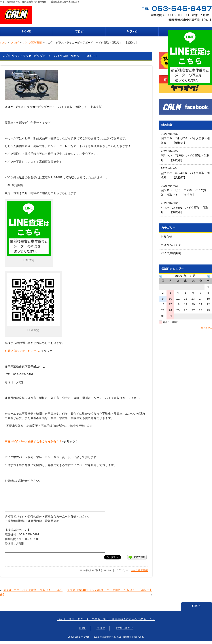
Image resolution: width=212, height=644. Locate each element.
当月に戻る (206, 326)
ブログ (79, 31)
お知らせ (167, 235)
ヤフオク (132, 31)
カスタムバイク (171, 244)
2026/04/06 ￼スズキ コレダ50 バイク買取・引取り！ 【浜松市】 (184, 137)
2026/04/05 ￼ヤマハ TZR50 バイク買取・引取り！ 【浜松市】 (185, 154)
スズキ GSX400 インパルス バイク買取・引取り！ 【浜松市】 (110, 589)
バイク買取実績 (32, 42)
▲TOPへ (197, 605)
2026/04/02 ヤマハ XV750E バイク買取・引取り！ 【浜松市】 (185, 206)
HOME (27, 31)
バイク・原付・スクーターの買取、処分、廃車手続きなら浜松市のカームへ (106, 618)
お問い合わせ (125, 627)
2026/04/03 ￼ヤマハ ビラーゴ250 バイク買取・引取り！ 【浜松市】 (184, 189)
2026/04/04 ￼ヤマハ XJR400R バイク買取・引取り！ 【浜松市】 (184, 171)
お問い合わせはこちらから (22, 350)
